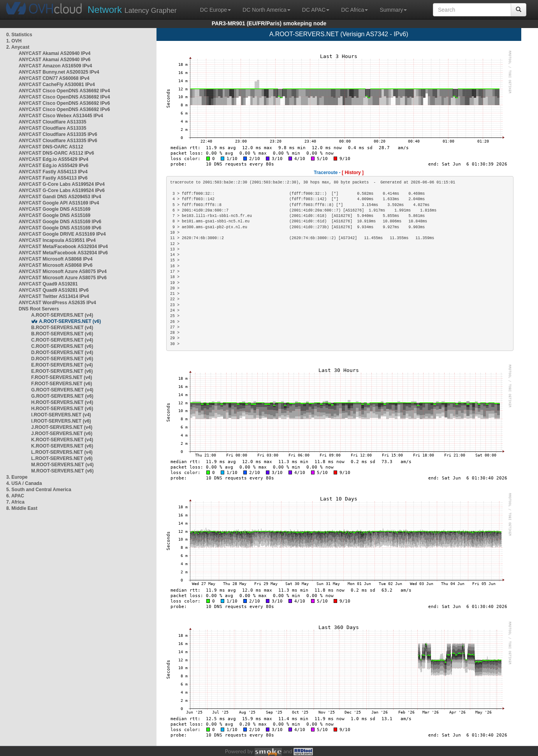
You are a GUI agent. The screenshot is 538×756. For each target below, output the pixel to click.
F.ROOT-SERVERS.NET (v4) (62, 377)
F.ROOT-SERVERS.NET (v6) (62, 384)
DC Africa (354, 10)
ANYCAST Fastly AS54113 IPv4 (53, 172)
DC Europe (215, 10)
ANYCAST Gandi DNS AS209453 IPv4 (60, 197)
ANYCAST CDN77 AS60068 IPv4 (54, 78)
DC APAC (316, 10)
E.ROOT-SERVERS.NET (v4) (62, 365)
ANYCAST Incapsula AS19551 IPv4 (57, 240)
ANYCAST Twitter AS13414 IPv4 (54, 296)
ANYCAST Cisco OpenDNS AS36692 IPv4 (64, 91)
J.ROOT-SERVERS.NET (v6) (62, 434)
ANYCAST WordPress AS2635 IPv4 (57, 303)
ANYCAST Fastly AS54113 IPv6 (53, 178)
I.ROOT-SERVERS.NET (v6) (61, 421)
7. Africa (15, 502)
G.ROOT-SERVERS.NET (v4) (62, 390)
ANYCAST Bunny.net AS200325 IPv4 (59, 72)
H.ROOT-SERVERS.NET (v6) (62, 409)
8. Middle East (22, 508)
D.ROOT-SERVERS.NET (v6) (62, 359)
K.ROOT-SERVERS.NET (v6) (62, 446)
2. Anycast (18, 47)
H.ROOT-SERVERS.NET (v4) (62, 402)
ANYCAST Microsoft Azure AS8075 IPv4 (63, 271)
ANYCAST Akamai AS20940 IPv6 (55, 60)
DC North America (266, 10)
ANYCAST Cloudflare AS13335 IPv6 (58, 134)
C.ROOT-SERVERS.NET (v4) (62, 340)
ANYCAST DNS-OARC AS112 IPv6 (56, 153)
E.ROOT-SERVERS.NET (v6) (62, 371)
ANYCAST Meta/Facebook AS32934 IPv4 (63, 247)
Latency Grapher (132, 10)
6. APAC (15, 496)
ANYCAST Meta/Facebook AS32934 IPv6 (63, 253)
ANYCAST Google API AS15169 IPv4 (59, 203)
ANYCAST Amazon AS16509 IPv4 (55, 66)
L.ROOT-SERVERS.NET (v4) (62, 452)
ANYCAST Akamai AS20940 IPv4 (55, 53)
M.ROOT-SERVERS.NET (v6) (62, 471)
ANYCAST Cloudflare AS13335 (53, 122)
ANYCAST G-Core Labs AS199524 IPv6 (62, 190)
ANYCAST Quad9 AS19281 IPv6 (54, 290)
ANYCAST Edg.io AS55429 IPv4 (54, 159)
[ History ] (353, 173)
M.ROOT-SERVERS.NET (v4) (62, 465)
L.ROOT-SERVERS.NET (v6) (62, 458)
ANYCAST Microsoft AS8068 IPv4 (56, 259)
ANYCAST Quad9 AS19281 (48, 284)
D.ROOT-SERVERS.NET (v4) (62, 352)
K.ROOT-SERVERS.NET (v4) (62, 440)
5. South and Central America (39, 490)
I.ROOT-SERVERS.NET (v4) (61, 415)
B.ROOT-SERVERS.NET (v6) (62, 334)
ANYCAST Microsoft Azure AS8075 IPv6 (63, 278)
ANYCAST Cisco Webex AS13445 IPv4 (61, 116)
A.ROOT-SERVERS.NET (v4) (62, 315)
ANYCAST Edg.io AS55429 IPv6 (54, 166)
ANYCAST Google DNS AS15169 (55, 209)
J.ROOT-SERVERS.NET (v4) (62, 427)
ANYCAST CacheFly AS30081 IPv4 (57, 85)
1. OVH (14, 41)
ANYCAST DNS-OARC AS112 (51, 147)
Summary (393, 10)
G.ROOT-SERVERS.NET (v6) (62, 396)
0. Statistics (19, 35)
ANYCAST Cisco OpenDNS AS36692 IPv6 (64, 103)
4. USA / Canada (24, 483)
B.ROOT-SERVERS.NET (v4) (62, 328)
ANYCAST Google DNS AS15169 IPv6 (60, 222)
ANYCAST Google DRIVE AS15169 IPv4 (62, 234)
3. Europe (17, 477)
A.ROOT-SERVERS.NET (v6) (70, 321)
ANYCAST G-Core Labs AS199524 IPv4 (62, 184)
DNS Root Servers (39, 309)
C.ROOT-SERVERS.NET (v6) (62, 346)
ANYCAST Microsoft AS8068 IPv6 (56, 265)
